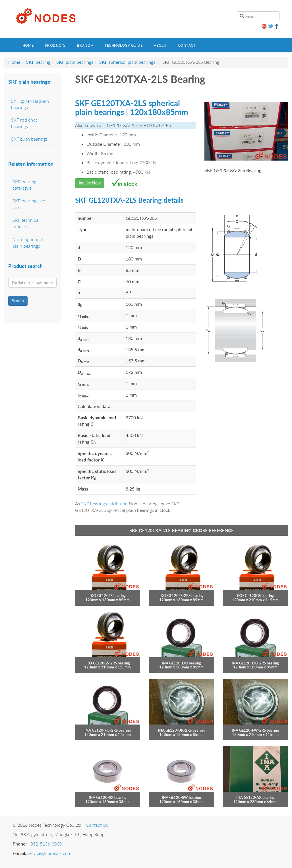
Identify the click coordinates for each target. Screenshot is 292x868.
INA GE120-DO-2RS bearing (255, 663)
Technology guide (124, 45)
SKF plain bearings (75, 62)
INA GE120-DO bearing (181, 663)
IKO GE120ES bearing (108, 596)
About (160, 45)
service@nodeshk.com (49, 853)
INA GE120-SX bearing (108, 797)
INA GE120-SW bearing (181, 797)
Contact (187, 45)
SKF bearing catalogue (24, 185)
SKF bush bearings (29, 139)
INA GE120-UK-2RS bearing (181, 730)
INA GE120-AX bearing (255, 797)
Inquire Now (90, 183)
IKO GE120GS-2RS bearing (108, 663)
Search (18, 301)
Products (55, 45)
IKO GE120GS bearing (255, 596)
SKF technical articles (26, 223)
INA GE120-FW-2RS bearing (255, 730)
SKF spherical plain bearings (127, 62)
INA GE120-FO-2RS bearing (108, 730)
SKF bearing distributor (104, 503)
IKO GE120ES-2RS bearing (182, 596)
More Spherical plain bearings (28, 243)
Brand (85, 45)
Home (28, 45)
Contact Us (97, 825)
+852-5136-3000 (45, 844)
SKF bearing (38, 62)
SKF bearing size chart (29, 204)
